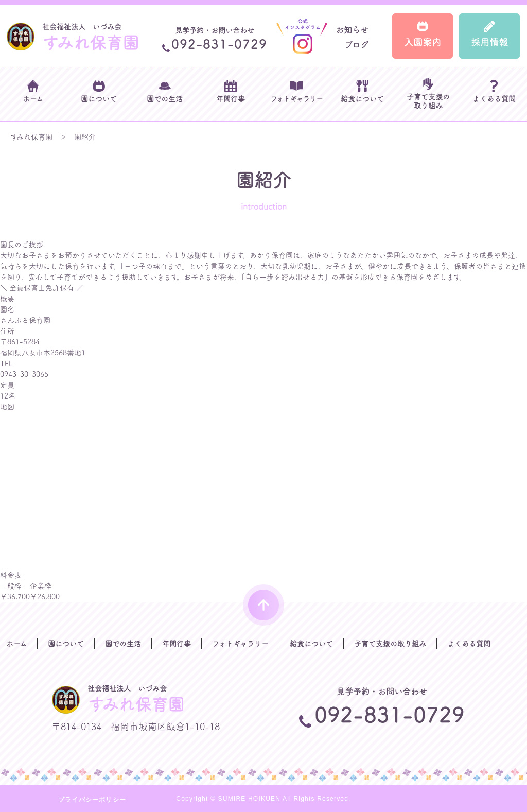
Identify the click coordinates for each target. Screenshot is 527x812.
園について (66, 644)
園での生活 (123, 644)
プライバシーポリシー (92, 800)
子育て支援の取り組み (390, 644)
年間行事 (177, 644)
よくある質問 (469, 644)
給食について (311, 644)
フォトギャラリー (240, 644)
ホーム (16, 644)
